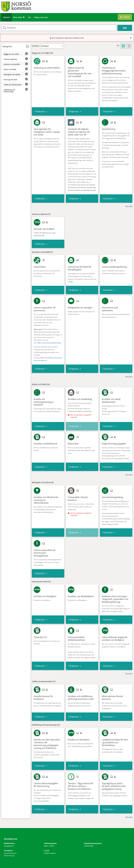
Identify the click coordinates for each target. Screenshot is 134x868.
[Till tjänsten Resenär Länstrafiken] (45, 228)
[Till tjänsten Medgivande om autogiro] (81, 307)
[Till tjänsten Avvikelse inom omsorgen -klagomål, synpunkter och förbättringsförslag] (116, 598)
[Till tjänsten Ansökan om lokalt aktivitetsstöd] (116, 400)
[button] (27, 46)
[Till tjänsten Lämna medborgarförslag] (115, 266)
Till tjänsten (40, 111)
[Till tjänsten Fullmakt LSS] (41, 636)
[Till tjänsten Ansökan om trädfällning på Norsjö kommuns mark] (82, 697)
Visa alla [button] (129, 206)
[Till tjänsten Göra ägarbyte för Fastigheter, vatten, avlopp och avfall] (48, 131)
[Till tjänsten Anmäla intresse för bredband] (48, 697)
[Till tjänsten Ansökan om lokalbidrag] (81, 398)
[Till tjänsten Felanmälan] (41, 266)
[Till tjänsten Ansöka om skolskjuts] (80, 739)
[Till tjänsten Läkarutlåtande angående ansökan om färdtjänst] (116, 638)
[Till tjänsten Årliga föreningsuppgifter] (115, 443)
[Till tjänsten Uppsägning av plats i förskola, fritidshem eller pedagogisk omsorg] (116, 785)
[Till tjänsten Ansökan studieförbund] (46, 443)
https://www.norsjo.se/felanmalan (49, 343)
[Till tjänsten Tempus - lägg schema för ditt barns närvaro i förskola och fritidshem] (82, 785)
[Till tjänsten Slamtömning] (110, 128)
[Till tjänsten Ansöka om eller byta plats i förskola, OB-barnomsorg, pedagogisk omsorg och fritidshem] (48, 743)
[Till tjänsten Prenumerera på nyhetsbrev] (116, 308)
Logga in (125, 17)
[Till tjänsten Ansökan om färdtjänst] (46, 595)
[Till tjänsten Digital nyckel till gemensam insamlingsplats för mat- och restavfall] (82, 71)
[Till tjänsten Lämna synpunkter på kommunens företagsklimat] (48, 552)
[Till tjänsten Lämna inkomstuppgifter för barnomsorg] (48, 784)
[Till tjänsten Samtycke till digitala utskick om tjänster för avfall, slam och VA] (82, 131)
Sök (125, 28)
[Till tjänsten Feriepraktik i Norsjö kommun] (82, 498)
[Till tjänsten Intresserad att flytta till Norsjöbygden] (82, 267)
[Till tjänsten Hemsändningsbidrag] (113, 496)
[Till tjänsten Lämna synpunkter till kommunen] (48, 308)
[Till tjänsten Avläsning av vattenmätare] (48, 67)
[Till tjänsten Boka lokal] (74, 443)
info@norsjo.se (50, 853)
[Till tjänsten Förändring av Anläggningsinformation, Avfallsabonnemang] (116, 70)
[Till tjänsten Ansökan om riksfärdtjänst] (82, 595)
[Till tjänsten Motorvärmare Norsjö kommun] (116, 697)
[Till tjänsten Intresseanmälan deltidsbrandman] (82, 638)
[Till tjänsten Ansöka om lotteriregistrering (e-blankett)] (48, 401)
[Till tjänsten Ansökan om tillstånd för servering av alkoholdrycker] (48, 499)
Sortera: (35, 46)
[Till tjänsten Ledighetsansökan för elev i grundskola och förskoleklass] (116, 741)
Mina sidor (19, 17)
